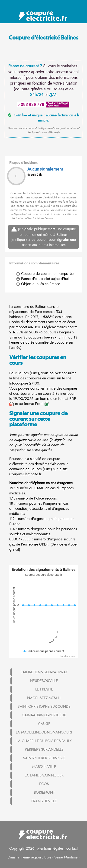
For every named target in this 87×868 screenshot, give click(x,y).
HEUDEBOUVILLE (44, 681)
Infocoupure (19, 383)
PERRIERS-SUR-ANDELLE (44, 750)
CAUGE (44, 724)
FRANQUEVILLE (44, 801)
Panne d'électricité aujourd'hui (42, 279)
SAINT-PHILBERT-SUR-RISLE (44, 758)
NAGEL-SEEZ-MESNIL (44, 698)
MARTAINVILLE (44, 767)
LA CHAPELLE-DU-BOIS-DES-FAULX (44, 741)
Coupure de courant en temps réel (45, 274)
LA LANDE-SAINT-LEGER (44, 775)
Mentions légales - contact (58, 848)
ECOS (44, 784)
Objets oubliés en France (38, 284)
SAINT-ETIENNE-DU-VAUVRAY (44, 672)
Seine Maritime (66, 857)
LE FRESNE (44, 689)
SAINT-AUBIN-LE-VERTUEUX (44, 715)
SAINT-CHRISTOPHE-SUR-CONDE (44, 707)
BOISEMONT (44, 792)
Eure (48, 857)
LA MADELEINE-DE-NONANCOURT (44, 732)
